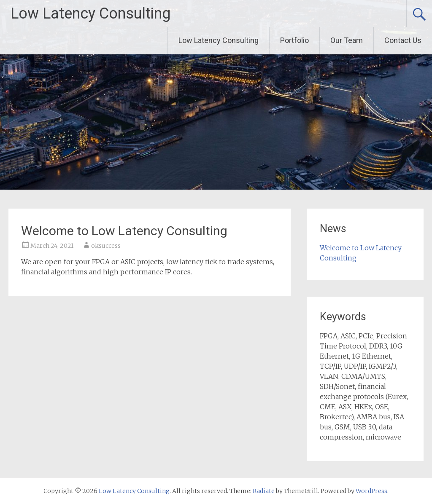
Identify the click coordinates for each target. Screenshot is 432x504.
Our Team (347, 40)
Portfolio (294, 40)
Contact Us (403, 40)
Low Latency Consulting (90, 13)
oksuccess (106, 246)
